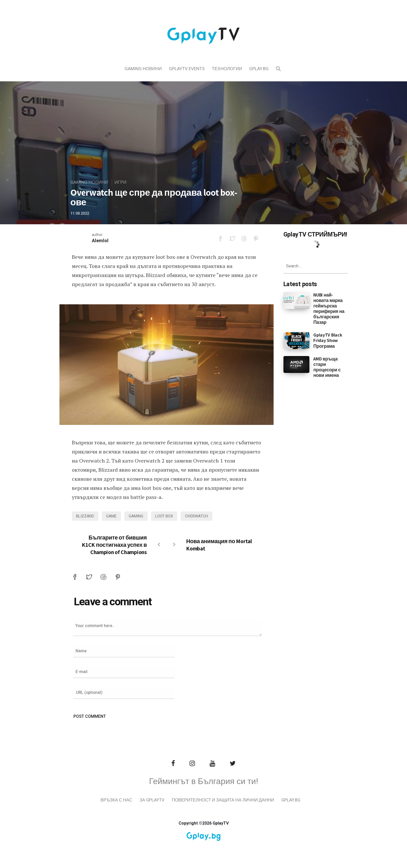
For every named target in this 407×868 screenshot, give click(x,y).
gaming (138, 516)
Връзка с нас (129, 801)
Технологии (227, 69)
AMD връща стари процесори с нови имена (327, 367)
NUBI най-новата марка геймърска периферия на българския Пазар (329, 309)
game (113, 516)
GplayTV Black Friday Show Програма (328, 340)
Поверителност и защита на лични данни (236, 801)
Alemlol (100, 241)
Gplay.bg (259, 69)
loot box (167, 516)
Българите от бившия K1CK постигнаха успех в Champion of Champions (114, 545)
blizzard (86, 516)
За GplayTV (165, 801)
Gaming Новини (143, 69)
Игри (122, 183)
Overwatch (200, 516)
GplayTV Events (187, 69)
